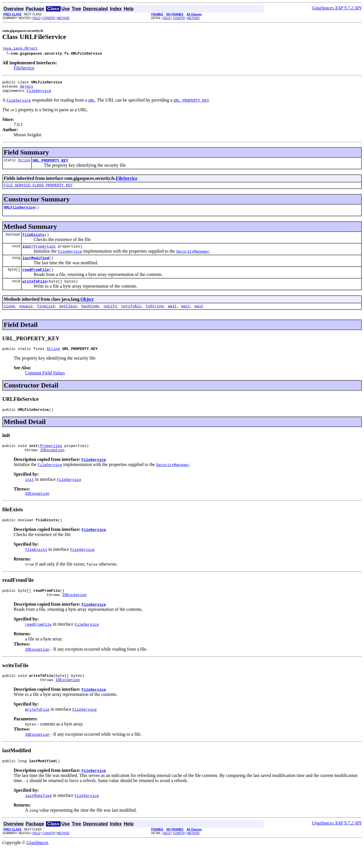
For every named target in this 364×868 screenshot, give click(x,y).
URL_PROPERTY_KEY (50, 164)
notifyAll (131, 317)
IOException (52, 464)
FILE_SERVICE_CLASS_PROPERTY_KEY (38, 190)
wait (172, 317)
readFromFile (36, 279)
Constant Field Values (45, 385)
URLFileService (19, 213)
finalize (46, 317)
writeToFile (35, 291)
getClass (68, 317)
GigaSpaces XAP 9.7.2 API (337, 8)
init (27, 254)
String (24, 164)
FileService (24, 69)
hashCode (90, 317)
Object (27, 89)
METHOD (63, 18)
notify (110, 317)
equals (26, 317)
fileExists (34, 241)
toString (154, 317)
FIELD (36, 18)
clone (9, 317)
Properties (45, 254)
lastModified (36, 266)
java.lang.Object (20, 49)
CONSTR (49, 18)
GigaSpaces (37, 863)
